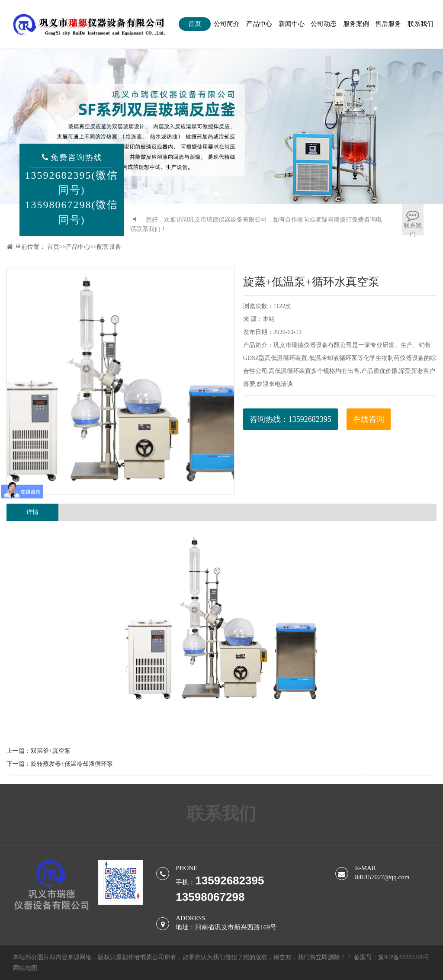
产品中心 (259, 24)
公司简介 (227, 24)
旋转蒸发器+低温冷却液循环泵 (72, 764)
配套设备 (109, 247)
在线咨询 (369, 419)
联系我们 (421, 24)
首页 (195, 24)
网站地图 (25, 968)
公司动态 (324, 24)
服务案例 (356, 24)
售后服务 (388, 24)
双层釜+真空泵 (51, 751)
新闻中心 (292, 24)
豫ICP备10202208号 (404, 957)
